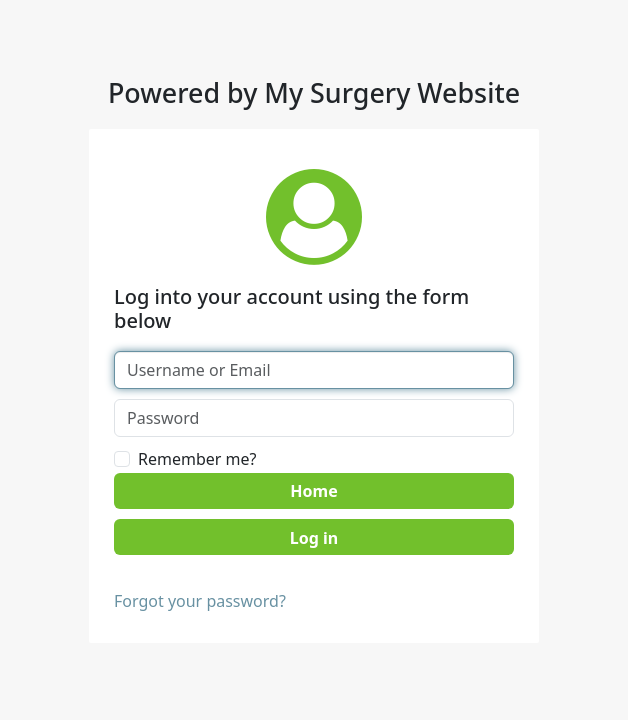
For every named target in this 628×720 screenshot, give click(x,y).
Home (313, 491)
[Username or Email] (314, 370)
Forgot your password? (200, 601)
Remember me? (197, 459)
